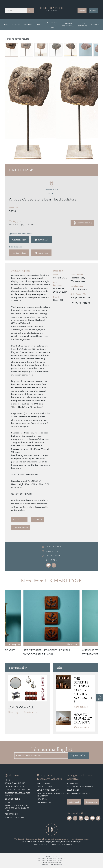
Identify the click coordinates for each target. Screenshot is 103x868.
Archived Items (44, 802)
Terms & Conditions (14, 817)
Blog (7, 802)
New (6, 25)
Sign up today (78, 755)
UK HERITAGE (60, 278)
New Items (42, 799)
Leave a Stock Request (16, 786)
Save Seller (41, 240)
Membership (72, 783)
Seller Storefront (19, 520)
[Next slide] (93, 110)
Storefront (29, 712)
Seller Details (38, 520)
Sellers (82, 11)
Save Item (41, 253)
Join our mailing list (15, 783)
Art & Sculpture (83, 25)
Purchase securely (82, 223)
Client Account (45, 787)
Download (19, 253)
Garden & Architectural (68, 25)
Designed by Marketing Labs (52, 862)
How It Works (43, 783)
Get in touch (74, 802)
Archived (95, 25)
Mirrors (39, 25)
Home (8, 780)
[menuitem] (12, 50)
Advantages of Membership (80, 787)
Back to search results (18, 39)
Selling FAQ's (73, 790)
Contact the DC (12, 799)
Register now (91, 802)
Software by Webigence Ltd (52, 864)
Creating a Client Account (18, 790)
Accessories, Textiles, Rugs (52, 25)
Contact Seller (19, 240)
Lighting (28, 25)
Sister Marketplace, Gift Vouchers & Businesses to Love (17, 808)
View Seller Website (20, 527)
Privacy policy (51, 856)
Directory (13, 712)
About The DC (11, 814)
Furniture (16, 25)
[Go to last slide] (10, 110)
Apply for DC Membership (79, 793)
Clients (93, 11)
